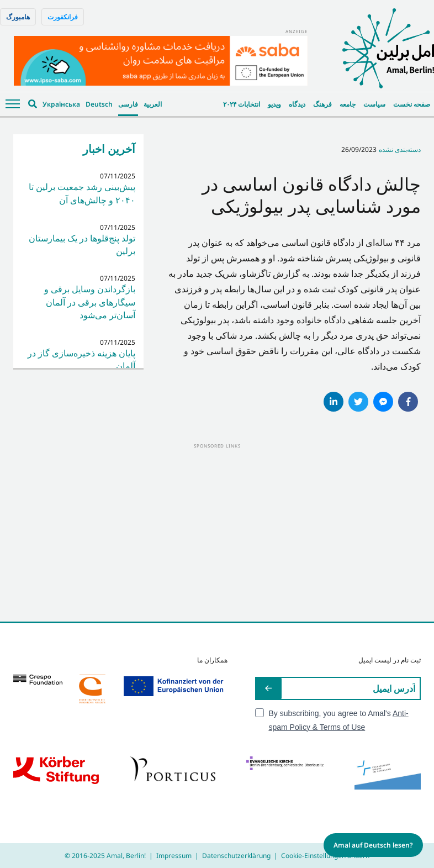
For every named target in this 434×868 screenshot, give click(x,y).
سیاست (374, 104)
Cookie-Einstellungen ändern (325, 856)
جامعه (348, 104)
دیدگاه (297, 104)
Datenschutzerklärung (236, 856)
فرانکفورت (63, 17)
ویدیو (274, 104)
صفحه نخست (412, 104)
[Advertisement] (217, 528)
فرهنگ (322, 104)
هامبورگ (18, 17)
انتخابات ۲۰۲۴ (242, 104)
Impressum (174, 856)
